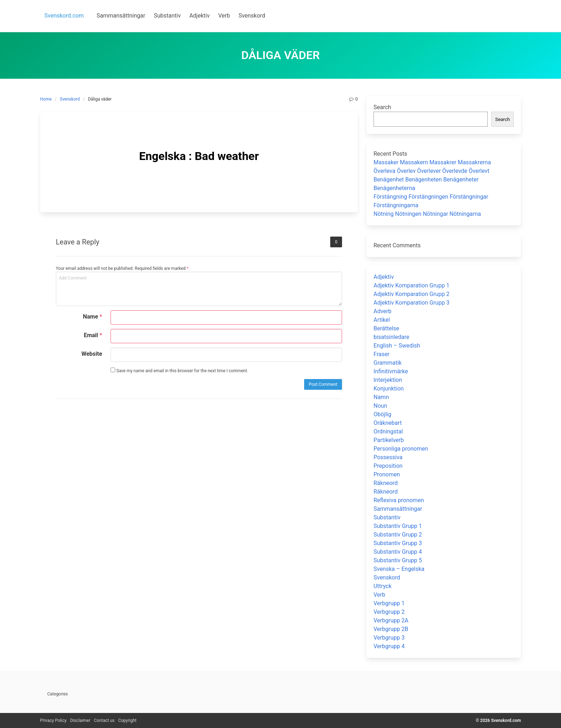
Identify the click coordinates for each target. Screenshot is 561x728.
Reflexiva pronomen (399, 500)
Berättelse (386, 328)
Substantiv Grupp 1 (398, 526)
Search (382, 107)
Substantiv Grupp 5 (398, 560)
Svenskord (70, 99)
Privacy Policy (53, 720)
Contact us (104, 720)
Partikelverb (389, 440)
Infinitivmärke (391, 371)
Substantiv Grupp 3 (398, 543)
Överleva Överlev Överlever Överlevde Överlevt (431, 171)
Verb (379, 595)
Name (93, 317)
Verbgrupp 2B (391, 629)
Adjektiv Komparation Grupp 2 (411, 294)
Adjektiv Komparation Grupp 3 (411, 303)
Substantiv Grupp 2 (398, 535)
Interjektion (388, 380)
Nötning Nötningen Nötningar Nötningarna (427, 214)
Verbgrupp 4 (389, 646)
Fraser (382, 354)
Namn (381, 397)
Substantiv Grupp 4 (398, 552)
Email (93, 335)
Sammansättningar (398, 509)
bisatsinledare (391, 337)
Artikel (382, 320)
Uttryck (382, 586)
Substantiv (387, 517)
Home (46, 99)
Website (92, 354)
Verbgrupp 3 (389, 638)
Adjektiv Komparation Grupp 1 (411, 285)
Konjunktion (389, 389)
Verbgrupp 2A (391, 620)
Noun (380, 406)
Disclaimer (80, 720)
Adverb (382, 311)
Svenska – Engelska (399, 569)
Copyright (127, 720)
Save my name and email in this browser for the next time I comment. (179, 370)
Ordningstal (388, 431)
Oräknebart (388, 423)
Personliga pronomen (401, 449)
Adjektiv (384, 277)
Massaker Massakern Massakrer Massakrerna (432, 162)
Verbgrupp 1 (389, 603)
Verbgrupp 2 (389, 612)
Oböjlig (382, 414)
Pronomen (387, 474)
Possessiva (388, 457)
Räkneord (386, 483)
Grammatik (388, 363)
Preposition (388, 466)
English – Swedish (397, 346)
